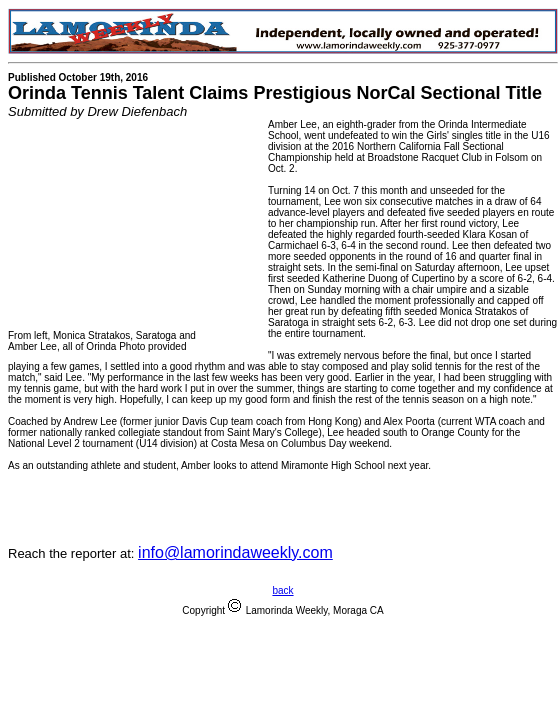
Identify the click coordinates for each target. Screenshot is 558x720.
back (282, 590)
